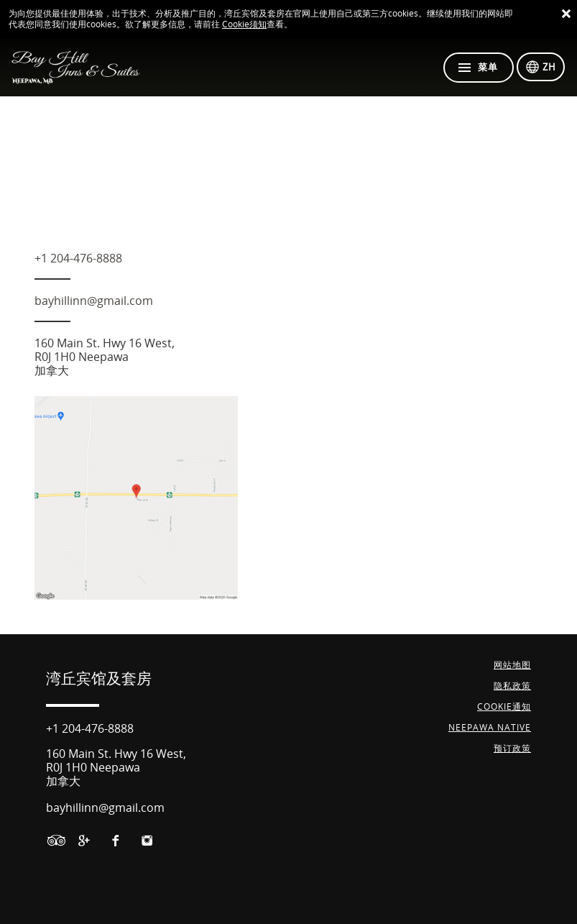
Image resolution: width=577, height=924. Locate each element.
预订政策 (512, 749)
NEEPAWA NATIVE (490, 728)
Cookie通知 (504, 707)
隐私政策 (512, 686)
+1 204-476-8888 (78, 259)
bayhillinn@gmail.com (94, 301)
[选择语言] (541, 67)
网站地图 (512, 665)
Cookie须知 (244, 24)
